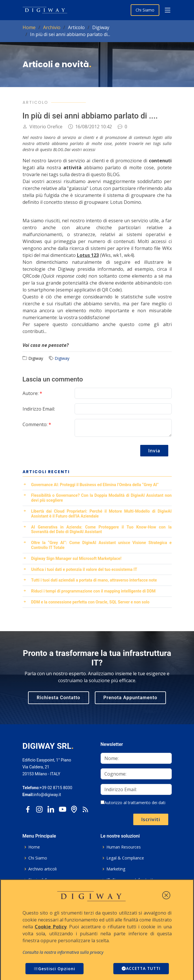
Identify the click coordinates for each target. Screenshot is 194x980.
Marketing (116, 869)
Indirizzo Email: (39, 409)
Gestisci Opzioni (54, 969)
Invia (154, 451)
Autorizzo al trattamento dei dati (133, 803)
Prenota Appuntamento (130, 698)
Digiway (62, 358)
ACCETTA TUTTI (140, 969)
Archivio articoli (43, 869)
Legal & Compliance (125, 858)
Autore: (32, 393)
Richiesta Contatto (59, 698)
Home (29, 27)
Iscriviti (151, 819)
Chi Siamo (145, 10)
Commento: (37, 424)
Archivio (52, 27)
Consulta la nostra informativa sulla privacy (63, 952)
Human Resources (124, 847)
